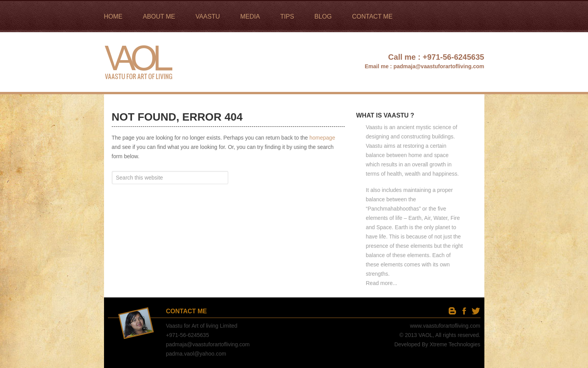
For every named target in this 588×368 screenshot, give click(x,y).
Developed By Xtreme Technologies (437, 344)
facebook (464, 311)
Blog (452, 311)
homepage (322, 138)
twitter (476, 311)
